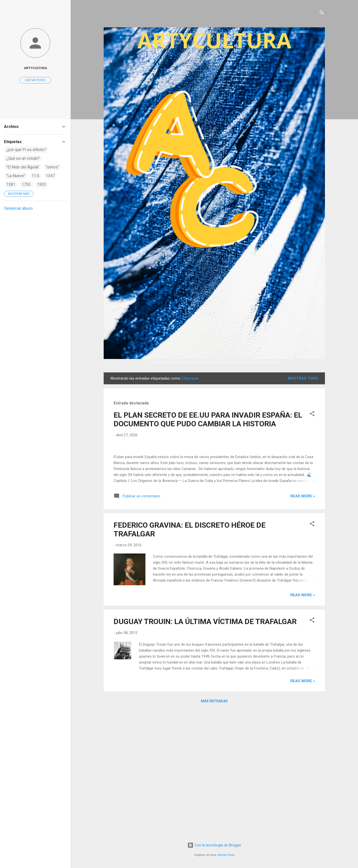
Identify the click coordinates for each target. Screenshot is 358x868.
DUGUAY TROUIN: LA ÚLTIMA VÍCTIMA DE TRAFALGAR (205, 749)
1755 (26, 184)
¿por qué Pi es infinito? (26, 150)
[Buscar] (322, 14)
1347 (50, 176)
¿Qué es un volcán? (23, 158)
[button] (312, 414)
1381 (11, 184)
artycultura (35, 68)
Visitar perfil (35, 80)
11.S (35, 176)
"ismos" (52, 167)
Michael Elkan (226, 855)
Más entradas (214, 829)
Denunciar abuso (18, 208)
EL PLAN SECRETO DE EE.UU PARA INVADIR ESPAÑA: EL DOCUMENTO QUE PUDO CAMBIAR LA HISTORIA (208, 419)
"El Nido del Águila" (23, 167)
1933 (42, 184)
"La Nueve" (16, 176)
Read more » (303, 624)
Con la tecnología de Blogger (214, 845)
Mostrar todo (303, 378)
